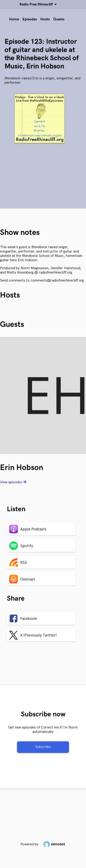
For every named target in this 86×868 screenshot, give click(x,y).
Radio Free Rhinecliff (37, 4)
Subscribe (43, 747)
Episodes (30, 19)
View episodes (13, 482)
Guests (59, 19)
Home (14, 19)
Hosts (45, 19)
